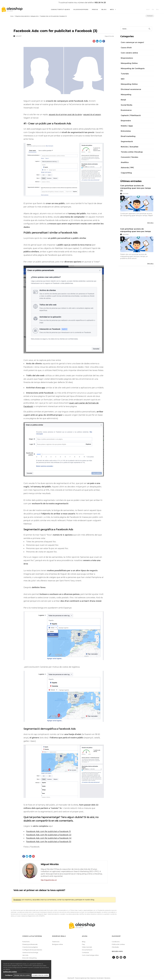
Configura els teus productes (32, 950)
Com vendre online (129, 53)
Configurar (9, 975)
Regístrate (17, 900)
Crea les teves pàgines (30, 947)
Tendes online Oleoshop (132, 152)
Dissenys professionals (30, 944)
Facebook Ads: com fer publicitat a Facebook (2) (49, 835)
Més (112, 9)
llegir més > (150, 223)
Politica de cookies (118, 944)
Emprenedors (127, 58)
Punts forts (26, 942)
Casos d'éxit (126, 48)
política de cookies (10, 972)
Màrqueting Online (129, 63)
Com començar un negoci (132, 42)
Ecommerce (126, 110)
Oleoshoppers (81, 9)
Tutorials (125, 74)
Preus (95, 9)
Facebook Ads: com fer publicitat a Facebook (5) (49, 842)
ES (153, 9)
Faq (83, 944)
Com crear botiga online (90, 955)
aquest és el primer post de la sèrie (65, 115)
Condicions (116, 942)
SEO (123, 79)
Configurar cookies (61, 978)
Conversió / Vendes (129, 157)
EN (158, 9)
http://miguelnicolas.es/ (49, 880)
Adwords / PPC (127, 168)
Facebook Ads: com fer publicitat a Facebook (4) (49, 838)
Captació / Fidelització (131, 115)
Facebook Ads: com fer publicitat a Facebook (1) (48, 831)
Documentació (87, 950)
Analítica (125, 162)
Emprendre (126, 121)
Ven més (25, 955)
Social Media (126, 105)
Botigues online (58, 944)
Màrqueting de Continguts (133, 68)
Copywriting (126, 173)
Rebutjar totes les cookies (22, 975)
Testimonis (56, 942)
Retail (123, 100)
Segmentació (127, 142)
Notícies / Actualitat (130, 147)
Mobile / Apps (127, 126)
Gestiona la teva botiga (30, 952)
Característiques (61, 9)
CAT (148, 9)
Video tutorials (87, 947)
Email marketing (128, 136)
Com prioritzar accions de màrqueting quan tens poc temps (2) (136, 188)
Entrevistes (126, 131)
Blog (104, 9)
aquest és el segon (92, 115)
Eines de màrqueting (29, 958)
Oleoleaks (115, 947)
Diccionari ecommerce (131, 89)
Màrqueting (126, 95)
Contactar (85, 952)
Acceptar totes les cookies (40, 975)
